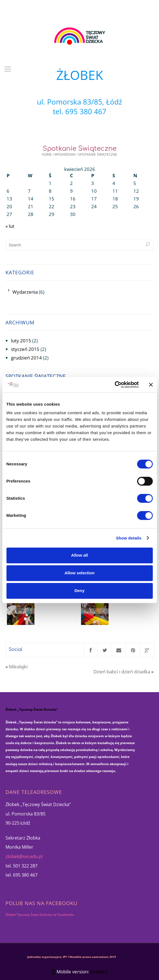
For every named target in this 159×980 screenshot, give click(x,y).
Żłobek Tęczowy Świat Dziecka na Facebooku (40, 915)
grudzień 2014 (26, 358)
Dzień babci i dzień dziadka (122, 672)
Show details (129, 538)
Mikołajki (18, 667)
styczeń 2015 (25, 349)
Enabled (99, 972)
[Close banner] (151, 385)
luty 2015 (21, 341)
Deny (79, 591)
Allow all (79, 555)
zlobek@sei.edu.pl (24, 856)
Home (47, 154)
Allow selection (79, 573)
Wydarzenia (65, 154)
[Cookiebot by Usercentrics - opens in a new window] (114, 385)
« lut (10, 226)
